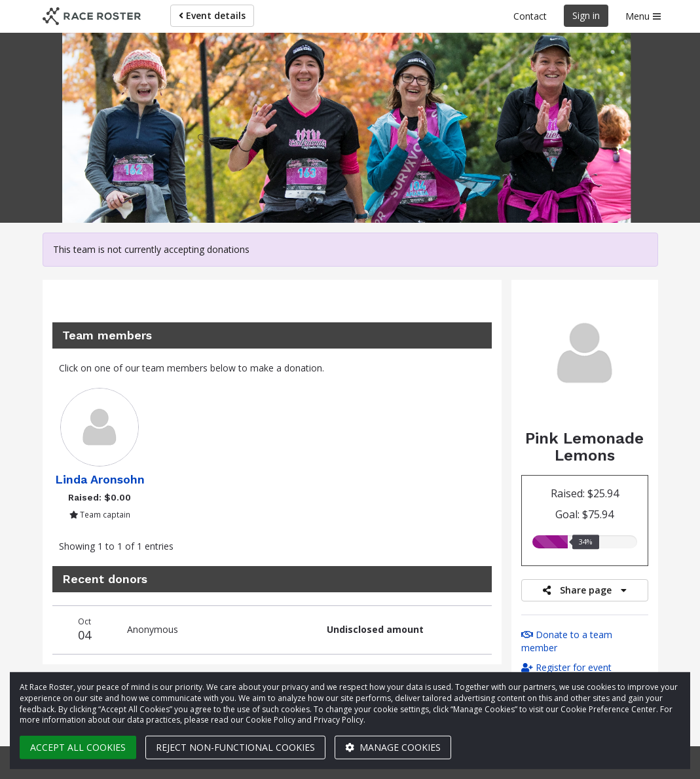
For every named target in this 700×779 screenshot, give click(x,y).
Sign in (586, 15)
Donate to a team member (567, 641)
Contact (530, 16)
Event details (212, 15)
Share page (585, 590)
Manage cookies (393, 747)
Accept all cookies (78, 747)
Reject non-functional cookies (235, 747)
